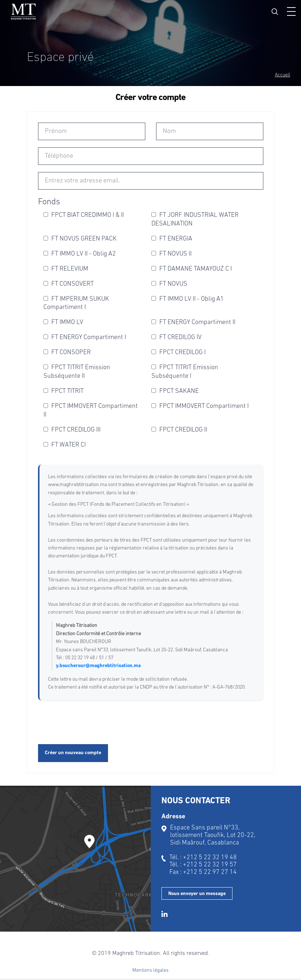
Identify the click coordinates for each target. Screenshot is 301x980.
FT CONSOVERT (69, 284)
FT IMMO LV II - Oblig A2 (80, 254)
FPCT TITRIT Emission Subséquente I (185, 372)
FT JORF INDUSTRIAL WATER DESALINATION (195, 220)
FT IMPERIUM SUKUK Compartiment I (76, 303)
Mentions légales (150, 971)
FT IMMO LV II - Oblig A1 (188, 299)
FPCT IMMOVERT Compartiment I (200, 406)
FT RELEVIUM (66, 269)
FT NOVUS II (171, 254)
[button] (291, 11)
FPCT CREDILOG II (179, 430)
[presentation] (93, 723)
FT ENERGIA (172, 239)
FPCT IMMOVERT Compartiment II (91, 411)
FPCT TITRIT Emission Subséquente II (77, 372)
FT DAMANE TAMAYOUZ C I (192, 269)
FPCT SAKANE (175, 391)
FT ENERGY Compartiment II (193, 322)
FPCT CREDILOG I (178, 353)
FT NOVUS (169, 284)
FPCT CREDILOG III (72, 430)
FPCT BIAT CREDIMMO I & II (84, 215)
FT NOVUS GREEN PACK (80, 239)
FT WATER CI (65, 445)
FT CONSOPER (67, 353)
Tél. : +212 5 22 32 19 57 (203, 865)
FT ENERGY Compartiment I (85, 337)
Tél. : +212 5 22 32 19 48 (203, 858)
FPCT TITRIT (64, 391)
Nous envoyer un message (197, 894)
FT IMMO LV (63, 322)
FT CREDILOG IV (177, 337)
